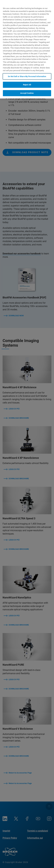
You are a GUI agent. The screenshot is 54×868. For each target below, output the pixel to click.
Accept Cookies (27, 93)
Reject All (27, 85)
